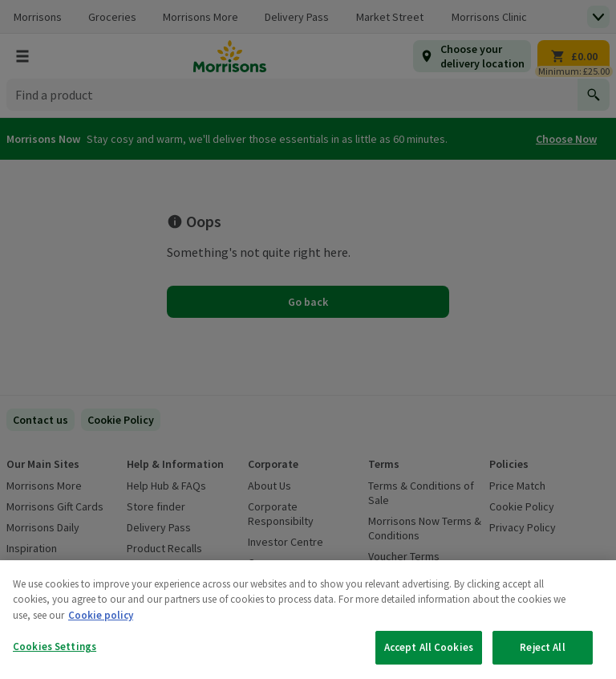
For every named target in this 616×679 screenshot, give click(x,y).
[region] (308, 620)
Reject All (542, 647)
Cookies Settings (55, 646)
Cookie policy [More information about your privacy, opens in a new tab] (101, 615)
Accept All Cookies (429, 647)
